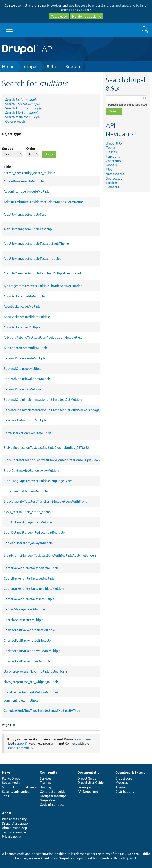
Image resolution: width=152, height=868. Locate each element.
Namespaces (115, 174)
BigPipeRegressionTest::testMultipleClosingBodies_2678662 (46, 448)
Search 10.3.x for (23, 108)
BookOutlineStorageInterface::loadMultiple (34, 532)
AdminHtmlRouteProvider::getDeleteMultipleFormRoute (43, 202)
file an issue (82, 739)
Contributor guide (53, 792)
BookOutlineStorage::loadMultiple (28, 522)
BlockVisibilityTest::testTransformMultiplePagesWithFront (45, 501)
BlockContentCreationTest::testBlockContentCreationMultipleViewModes (56, 460)
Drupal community (20, 748)
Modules (122, 783)
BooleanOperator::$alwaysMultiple (28, 543)
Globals (111, 165)
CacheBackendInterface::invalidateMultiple (34, 589)
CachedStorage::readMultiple (24, 609)
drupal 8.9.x (114, 143)
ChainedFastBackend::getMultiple (27, 640)
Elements (112, 187)
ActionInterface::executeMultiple (26, 191)
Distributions (125, 792)
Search (73, 67)
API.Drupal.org (88, 792)
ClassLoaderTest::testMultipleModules (31, 692)
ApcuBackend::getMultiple (22, 306)
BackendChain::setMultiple (22, 389)
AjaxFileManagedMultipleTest (25, 214)
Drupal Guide (87, 778)
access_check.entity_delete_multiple (29, 173)
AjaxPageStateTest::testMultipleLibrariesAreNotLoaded (43, 286)
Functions (113, 156)
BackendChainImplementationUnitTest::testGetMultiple (43, 400)
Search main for (23, 117)
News (6, 772)
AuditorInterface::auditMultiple (26, 348)
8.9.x (52, 67)
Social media (11, 783)
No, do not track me (87, 16)
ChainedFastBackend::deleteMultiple (29, 630)
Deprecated (114, 178)
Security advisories (16, 792)
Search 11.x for (22, 113)
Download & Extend (130, 772)
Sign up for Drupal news (19, 787)
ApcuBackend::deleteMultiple (24, 296)
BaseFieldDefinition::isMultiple (25, 420)
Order (31, 149)
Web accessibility (14, 819)
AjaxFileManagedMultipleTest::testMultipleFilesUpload (42, 273)
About (7, 813)
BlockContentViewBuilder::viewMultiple (31, 471)
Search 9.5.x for (22, 104)
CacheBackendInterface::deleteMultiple (31, 568)
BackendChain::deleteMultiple (24, 358)
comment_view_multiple (21, 700)
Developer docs (89, 787)
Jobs (5, 796)
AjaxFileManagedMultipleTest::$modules (32, 259)
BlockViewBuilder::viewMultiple (26, 491)
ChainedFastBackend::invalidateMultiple (32, 651)
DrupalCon (47, 800)
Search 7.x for (21, 100)
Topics (111, 148)
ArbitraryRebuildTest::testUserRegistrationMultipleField (43, 338)
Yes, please (59, 16)
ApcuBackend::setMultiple (22, 327)
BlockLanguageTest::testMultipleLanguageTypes (38, 481)
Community (48, 772)
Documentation (89, 772)
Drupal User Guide (91, 783)
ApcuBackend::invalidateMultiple (27, 317)
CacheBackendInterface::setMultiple (29, 599)
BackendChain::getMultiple (22, 369)
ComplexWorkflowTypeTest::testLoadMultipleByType (42, 711)
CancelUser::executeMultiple (23, 620)
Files (109, 169)
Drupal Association (16, 823)
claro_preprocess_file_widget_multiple (31, 682)
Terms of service (14, 832)
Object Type (11, 134)
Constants (113, 161)
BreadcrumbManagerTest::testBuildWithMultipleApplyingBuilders (50, 555)
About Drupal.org (14, 828)
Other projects (15, 121)
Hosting (45, 787)
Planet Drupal (12, 778)
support (20, 743)
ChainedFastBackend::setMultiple (27, 661)
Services (112, 183)
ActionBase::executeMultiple (24, 181)
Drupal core (124, 778)
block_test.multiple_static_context (28, 512)
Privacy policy (12, 837)
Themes (121, 787)
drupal (31, 67)
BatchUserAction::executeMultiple (28, 433)
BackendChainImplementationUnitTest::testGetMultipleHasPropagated (54, 410)
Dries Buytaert (125, 858)
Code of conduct (52, 805)
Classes (111, 152)
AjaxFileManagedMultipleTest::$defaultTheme (36, 244)
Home (8, 67)
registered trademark (92, 858)
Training (46, 783)
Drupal (64, 858)
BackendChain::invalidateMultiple (27, 379)
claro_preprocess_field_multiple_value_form (35, 671)
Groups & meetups (53, 796)
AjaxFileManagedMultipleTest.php (28, 229)
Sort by (8, 149)
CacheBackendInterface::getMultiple (29, 578)
